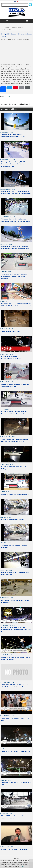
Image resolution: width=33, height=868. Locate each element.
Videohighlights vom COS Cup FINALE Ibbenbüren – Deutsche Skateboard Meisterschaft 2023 (13, 164)
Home (2, 25)
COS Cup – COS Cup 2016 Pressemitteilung (15, 849)
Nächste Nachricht (25, 104)
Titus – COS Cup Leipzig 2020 (11, 331)
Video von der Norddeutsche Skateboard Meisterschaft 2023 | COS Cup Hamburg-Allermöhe (14, 276)
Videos (8, 25)
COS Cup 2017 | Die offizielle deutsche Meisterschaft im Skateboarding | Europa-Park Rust (16, 630)
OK (23, 867)
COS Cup (7, 96)
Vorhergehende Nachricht (9, 104)
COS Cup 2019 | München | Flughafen (13, 520)
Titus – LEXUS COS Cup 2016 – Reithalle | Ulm (16, 751)
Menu (17, 21)
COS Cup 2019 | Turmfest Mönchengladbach (15, 494)
